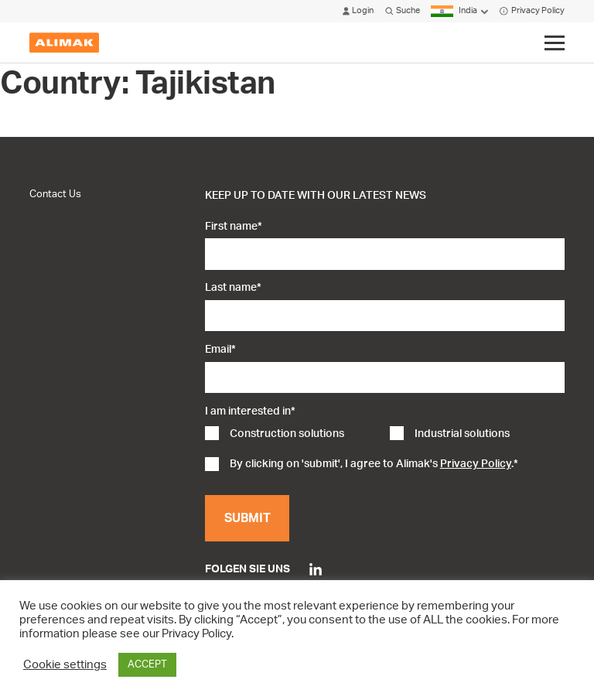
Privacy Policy (532, 11)
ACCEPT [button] (147, 665)
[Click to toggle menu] (554, 43)
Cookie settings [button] (65, 665)
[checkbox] (384, 435)
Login (358, 11)
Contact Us (55, 194)
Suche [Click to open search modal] (403, 11)
